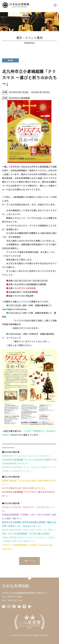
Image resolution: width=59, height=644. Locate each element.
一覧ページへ (29, 561)
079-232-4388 (15, 597)
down (31, 578)
